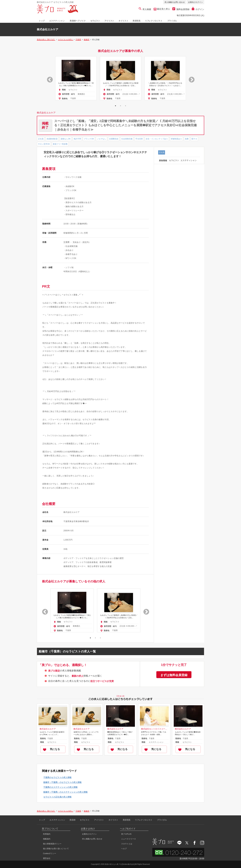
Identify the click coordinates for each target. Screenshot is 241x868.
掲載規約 (47, 839)
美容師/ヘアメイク (78, 21)
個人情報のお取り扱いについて (56, 849)
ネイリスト (123, 21)
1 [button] (115, 106)
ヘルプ (124, 849)
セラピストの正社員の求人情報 (57, 797)
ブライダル (172, 21)
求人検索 (145, 9)
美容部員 (136, 21)
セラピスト (95, 21)
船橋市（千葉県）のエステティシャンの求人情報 (65, 792)
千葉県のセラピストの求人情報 (57, 777)
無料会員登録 (181, 9)
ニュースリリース (129, 839)
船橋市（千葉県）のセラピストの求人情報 (62, 782)
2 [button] (120, 106)
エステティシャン (57, 21)
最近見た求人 (163, 9)
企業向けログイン (195, 2)
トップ (42, 21)
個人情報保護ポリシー (52, 844)
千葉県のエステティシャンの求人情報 (60, 787)
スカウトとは (127, 844)
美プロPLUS (126, 834)
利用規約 (47, 834)
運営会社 (47, 858)
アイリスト (109, 21)
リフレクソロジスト (154, 21)
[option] (76, 78)
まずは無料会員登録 (174, 675)
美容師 (72, 820)
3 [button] (126, 106)
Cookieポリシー (50, 853)
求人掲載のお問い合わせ (175, 2)
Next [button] (190, 78)
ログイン (198, 9)
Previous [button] (48, 78)
